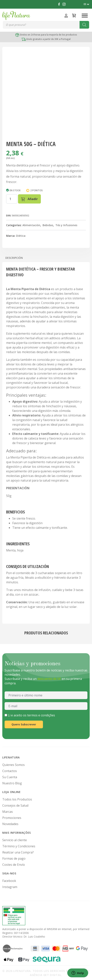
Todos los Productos (17, 799)
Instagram (10, 887)
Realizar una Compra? (18, 852)
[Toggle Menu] (85, 15)
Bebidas (48, 225)
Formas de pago (14, 858)
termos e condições (41, 715)
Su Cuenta (10, 777)
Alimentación (31, 225)
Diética (21, 236)
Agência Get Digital (46, 975)
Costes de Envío (14, 865)
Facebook (9, 881)
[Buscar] (84, 25)
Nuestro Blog (12, 783)
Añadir (29, 199)
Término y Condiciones (19, 846)
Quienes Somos (14, 765)
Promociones (12, 818)
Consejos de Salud (15, 805)
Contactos (10, 771)
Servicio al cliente (15, 840)
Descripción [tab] (14, 258)
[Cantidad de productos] (12, 199)
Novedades (10, 824)
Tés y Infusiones (66, 225)
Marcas (8, 812)
